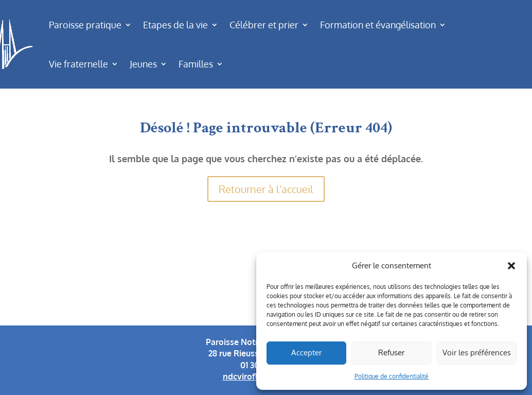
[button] (511, 266)
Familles (196, 64)
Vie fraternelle (78, 64)
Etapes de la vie (175, 25)
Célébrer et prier (264, 25)
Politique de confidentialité (392, 376)
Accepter (306, 353)
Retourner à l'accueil (266, 189)
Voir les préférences (477, 353)
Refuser (391, 353)
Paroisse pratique (85, 25)
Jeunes (143, 64)
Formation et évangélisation (378, 25)
